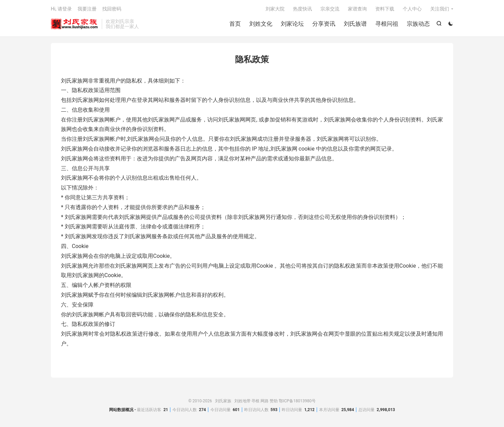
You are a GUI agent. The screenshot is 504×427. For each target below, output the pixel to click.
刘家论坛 (292, 24)
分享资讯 (324, 24)
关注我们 (440, 9)
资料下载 (385, 9)
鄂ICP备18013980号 (297, 401)
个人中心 (412, 9)
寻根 (255, 401)
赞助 (274, 401)
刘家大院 (275, 9)
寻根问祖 (387, 24)
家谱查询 (357, 9)
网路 (265, 401)
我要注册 (87, 9)
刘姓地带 (243, 401)
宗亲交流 (330, 9)
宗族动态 (418, 24)
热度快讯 (302, 9)
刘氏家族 (75, 24)
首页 (235, 24)
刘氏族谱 (355, 24)
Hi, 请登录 (61, 9)
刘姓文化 (261, 24)
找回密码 (112, 9)
